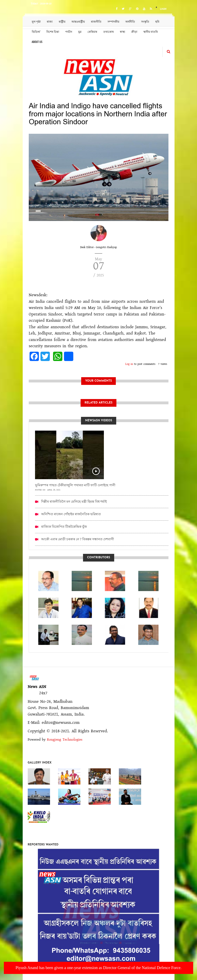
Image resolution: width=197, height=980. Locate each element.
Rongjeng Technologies (65, 740)
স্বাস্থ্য (122, 31)
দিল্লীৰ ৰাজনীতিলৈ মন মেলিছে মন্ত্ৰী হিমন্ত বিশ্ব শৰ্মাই (74, 502)
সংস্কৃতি (145, 21)
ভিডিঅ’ (36, 31)
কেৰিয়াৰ (92, 31)
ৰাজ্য (50, 21)
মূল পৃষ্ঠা (36, 21)
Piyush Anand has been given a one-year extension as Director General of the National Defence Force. (99, 968)
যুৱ (80, 31)
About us (37, 42)
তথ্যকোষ (109, 31)
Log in (129, 364)
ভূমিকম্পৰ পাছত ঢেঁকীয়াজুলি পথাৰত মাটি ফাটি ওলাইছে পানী (75, 485)
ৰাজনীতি (96, 21)
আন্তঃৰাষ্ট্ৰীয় (78, 21)
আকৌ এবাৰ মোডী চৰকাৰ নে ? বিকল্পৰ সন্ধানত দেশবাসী (78, 539)
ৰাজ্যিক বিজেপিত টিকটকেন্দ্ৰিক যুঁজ (64, 527)
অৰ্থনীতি (130, 21)
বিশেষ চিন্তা (53, 31)
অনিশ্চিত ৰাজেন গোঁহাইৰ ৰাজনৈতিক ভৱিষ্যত (71, 514)
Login (163, 9)
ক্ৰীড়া (134, 31)
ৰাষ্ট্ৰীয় (62, 21)
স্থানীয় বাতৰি (151, 31)
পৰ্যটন (69, 31)
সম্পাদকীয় (113, 21)
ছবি (157, 21)
